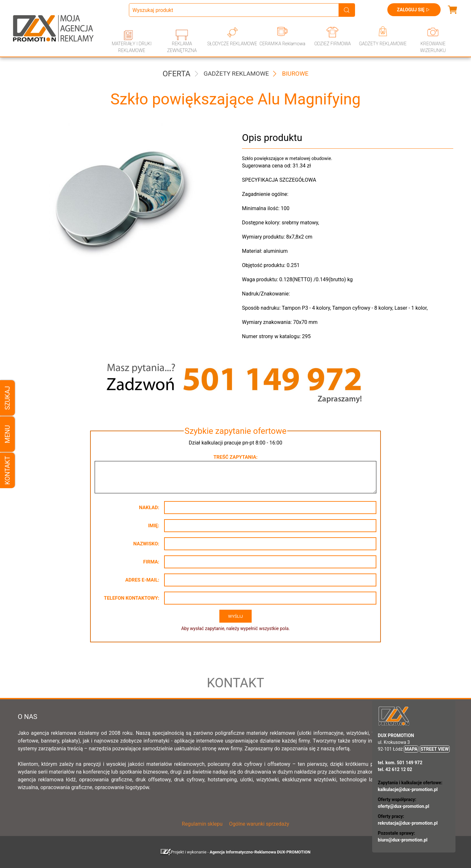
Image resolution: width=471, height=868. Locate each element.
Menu (7, 434)
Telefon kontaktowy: (132, 598)
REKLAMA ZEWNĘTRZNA (182, 47)
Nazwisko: (146, 544)
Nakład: (149, 508)
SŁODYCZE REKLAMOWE (232, 44)
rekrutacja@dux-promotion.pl (408, 823)
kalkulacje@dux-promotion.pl (408, 789)
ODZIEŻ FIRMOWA (333, 44)
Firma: (151, 562)
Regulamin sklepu (202, 824)
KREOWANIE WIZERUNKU (433, 47)
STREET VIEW (435, 749)
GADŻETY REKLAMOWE (383, 44)
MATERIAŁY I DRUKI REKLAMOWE (132, 47)
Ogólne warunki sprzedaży (259, 824)
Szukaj (7, 398)
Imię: (154, 526)
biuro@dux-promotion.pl (403, 840)
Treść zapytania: (235, 457)
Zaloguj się (414, 10)
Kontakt (7, 470)
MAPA (411, 749)
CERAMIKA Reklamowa (282, 44)
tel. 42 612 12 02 (395, 769)
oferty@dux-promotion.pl (404, 806)
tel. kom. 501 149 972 (400, 763)
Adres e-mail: (142, 580)
